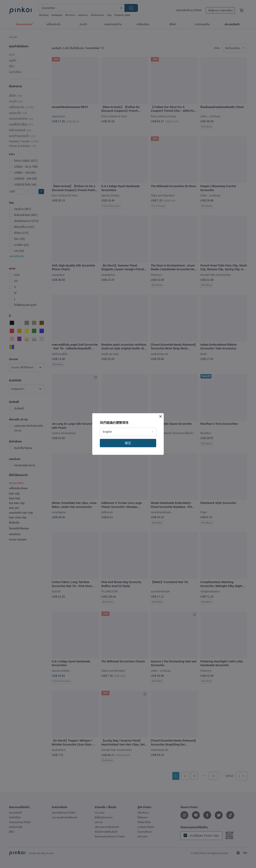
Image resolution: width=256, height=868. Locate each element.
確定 (128, 443)
